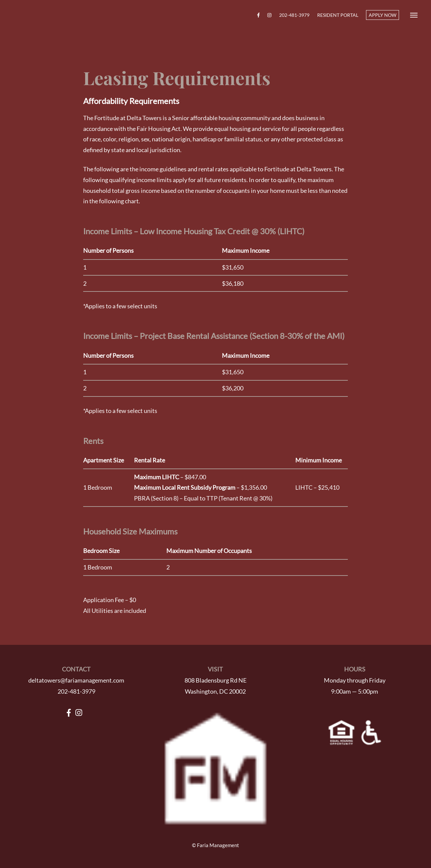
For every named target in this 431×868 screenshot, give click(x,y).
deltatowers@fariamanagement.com (76, 680)
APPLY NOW (383, 15)
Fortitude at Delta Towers (43, 15)
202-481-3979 (294, 15)
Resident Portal (338, 15)
